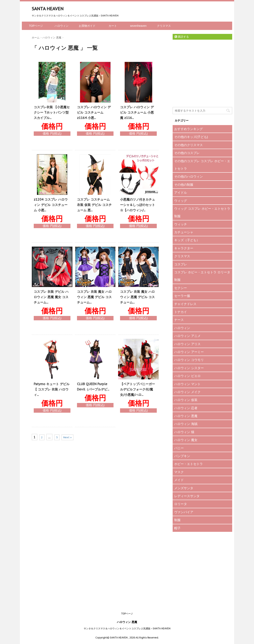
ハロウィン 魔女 (186, 440)
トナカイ (181, 312)
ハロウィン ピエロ (187, 376)
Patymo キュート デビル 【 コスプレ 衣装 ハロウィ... (52, 389)
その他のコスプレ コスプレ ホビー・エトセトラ (202, 165)
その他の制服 (184, 185)
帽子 (177, 528)
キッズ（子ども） (187, 240)
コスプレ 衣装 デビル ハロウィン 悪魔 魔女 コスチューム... (51, 297)
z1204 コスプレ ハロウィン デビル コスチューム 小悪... (51, 205)
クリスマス (164, 26)
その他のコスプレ (187, 153)
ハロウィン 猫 (184, 432)
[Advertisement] (202, 77)
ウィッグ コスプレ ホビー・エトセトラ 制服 (202, 212)
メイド (179, 480)
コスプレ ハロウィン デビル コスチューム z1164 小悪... (94, 112)
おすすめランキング (189, 129)
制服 (177, 520)
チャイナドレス (185, 304)
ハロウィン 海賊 (186, 424)
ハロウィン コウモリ (189, 360)
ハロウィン (62, 26)
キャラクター (184, 248)
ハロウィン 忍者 (186, 408)
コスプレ (181, 264)
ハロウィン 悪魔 (186, 416)
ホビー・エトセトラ (189, 464)
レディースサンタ (187, 496)
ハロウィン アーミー (189, 352)
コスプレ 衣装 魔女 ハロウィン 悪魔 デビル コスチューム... (94, 297)
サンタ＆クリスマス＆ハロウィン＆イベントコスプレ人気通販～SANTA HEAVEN (127, 628)
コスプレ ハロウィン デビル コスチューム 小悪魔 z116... (137, 112)
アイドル (181, 192)
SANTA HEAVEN (48, 9)
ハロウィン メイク (187, 392)
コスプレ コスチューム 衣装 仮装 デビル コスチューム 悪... (94, 205)
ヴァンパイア (184, 512)
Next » (67, 437)
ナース (179, 320)
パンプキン (182, 456)
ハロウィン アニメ (187, 336)
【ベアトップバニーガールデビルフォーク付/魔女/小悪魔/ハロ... (138, 389)
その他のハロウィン (189, 176)
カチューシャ (184, 232)
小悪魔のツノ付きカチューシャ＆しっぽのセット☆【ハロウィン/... (138, 205)
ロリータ (181, 504)
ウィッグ (181, 201)
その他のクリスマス (189, 145)
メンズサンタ (184, 488)
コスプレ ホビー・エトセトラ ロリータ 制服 (202, 276)
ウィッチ (181, 224)
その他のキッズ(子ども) (191, 137)
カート (113, 26)
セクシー (181, 288)
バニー (179, 448)
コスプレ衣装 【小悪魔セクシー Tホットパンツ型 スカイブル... (52, 112)
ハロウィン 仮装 (186, 400)
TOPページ (36, 26)
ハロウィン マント (187, 384)
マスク (179, 472)
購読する (182, 37)
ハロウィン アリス (187, 344)
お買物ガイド (87, 26)
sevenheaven (138, 26)
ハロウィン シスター (189, 368)
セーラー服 (182, 296)
